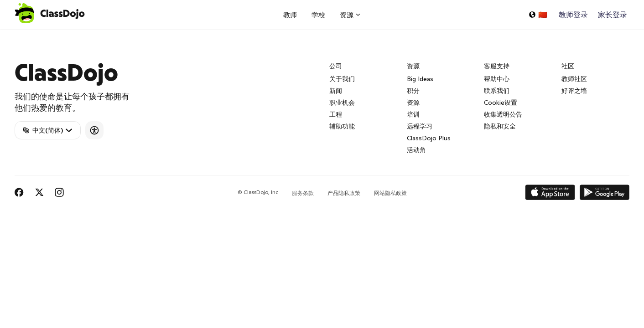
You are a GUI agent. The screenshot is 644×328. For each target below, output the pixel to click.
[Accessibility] (94, 130)
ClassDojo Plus (429, 138)
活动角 (416, 150)
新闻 (336, 91)
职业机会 (342, 102)
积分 (413, 91)
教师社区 (574, 79)
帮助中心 (497, 79)
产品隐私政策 (344, 193)
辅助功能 (342, 126)
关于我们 (342, 79)
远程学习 (420, 126)
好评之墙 (574, 91)
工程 (336, 114)
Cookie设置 (501, 102)
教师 (290, 15)
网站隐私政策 (390, 193)
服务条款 (303, 193)
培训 (413, 114)
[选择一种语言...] (538, 15)
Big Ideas (420, 79)
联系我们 (497, 91)
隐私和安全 (500, 126)
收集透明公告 (503, 114)
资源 (413, 102)
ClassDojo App (25, 35)
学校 (318, 15)
